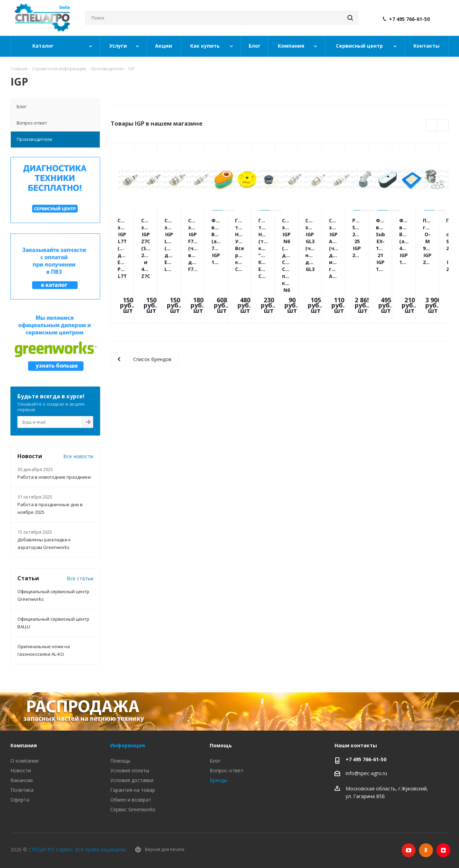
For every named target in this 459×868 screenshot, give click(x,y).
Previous (432, 125)
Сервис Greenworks (133, 809)
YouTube (409, 850)
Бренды (219, 780)
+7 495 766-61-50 (409, 19)
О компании (25, 761)
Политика (22, 790)
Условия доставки (132, 780)
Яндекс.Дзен (443, 850)
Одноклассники (426, 850)
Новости (21, 770)
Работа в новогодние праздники (54, 477)
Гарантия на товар (133, 790)
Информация (128, 745)
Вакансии (22, 780)
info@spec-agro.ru (366, 773)
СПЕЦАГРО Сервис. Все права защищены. (78, 849)
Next (443, 125)
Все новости (78, 456)
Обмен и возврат (131, 800)
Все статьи (80, 578)
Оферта (20, 800)
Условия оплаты (130, 770)
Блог (215, 761)
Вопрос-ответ (227, 770)
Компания (24, 745)
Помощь (120, 761)
